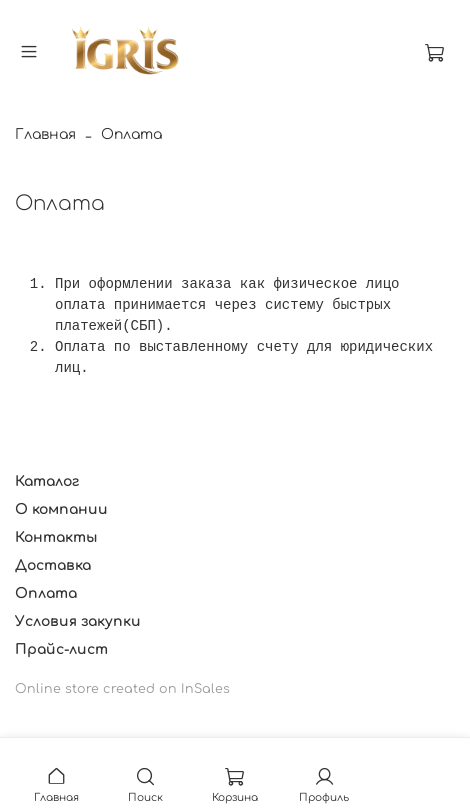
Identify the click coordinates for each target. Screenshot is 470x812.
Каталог (47, 481)
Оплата (46, 593)
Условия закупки (78, 621)
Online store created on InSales (122, 689)
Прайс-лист (61, 649)
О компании (61, 509)
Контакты (56, 537)
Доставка (53, 565)
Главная (45, 134)
